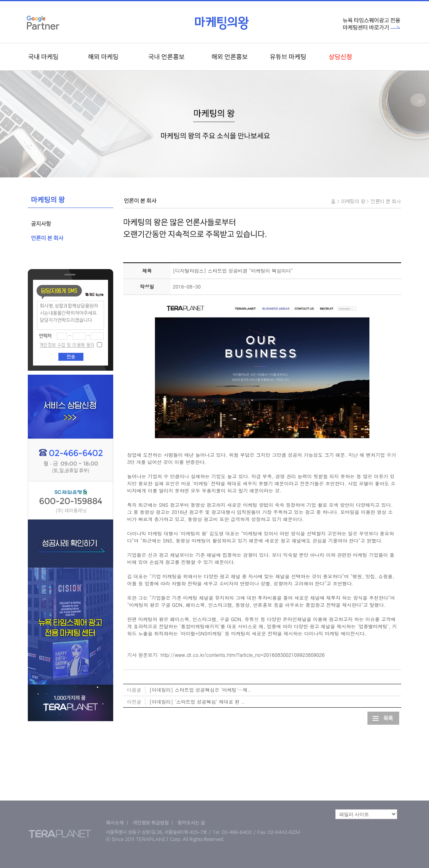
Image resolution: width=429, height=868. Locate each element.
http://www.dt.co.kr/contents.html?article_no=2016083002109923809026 (243, 655)
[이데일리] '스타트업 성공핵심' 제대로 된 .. (197, 702)
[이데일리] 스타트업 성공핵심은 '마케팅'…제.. (200, 690)
